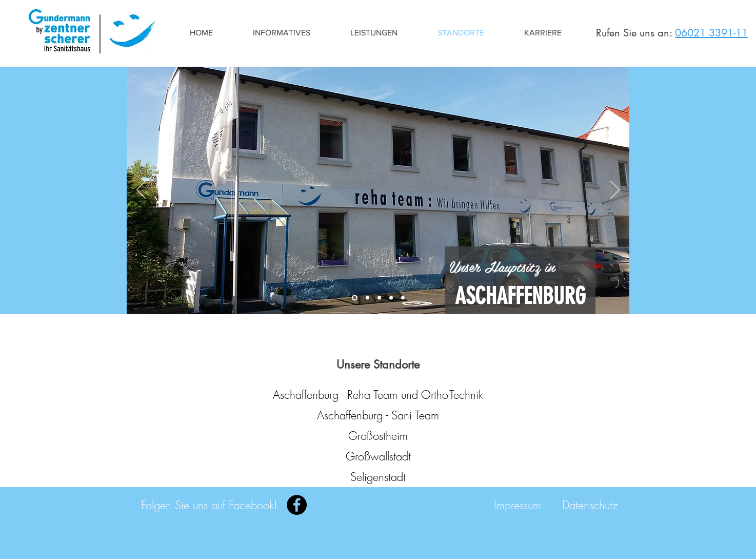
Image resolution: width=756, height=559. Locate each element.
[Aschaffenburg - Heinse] (367, 298)
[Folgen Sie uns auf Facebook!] (209, 505)
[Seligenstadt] (403, 298)
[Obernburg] (391, 298)
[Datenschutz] (590, 505)
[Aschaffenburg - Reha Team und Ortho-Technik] (378, 395)
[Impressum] (518, 505)
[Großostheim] (379, 298)
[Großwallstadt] (378, 456)
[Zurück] (141, 190)
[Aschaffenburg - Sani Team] (378, 415)
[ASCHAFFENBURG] (520, 296)
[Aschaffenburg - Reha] (355, 298)
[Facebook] (297, 505)
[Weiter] (615, 190)
